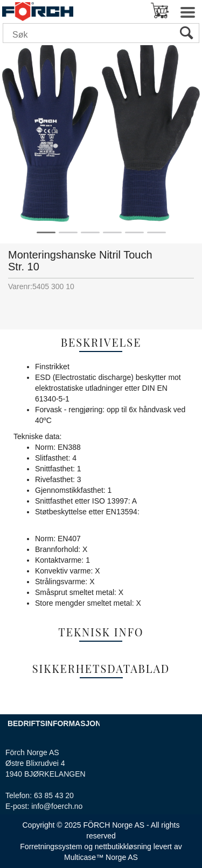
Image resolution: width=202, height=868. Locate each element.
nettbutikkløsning (123, 847)
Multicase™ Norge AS (101, 857)
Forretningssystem (51, 847)
